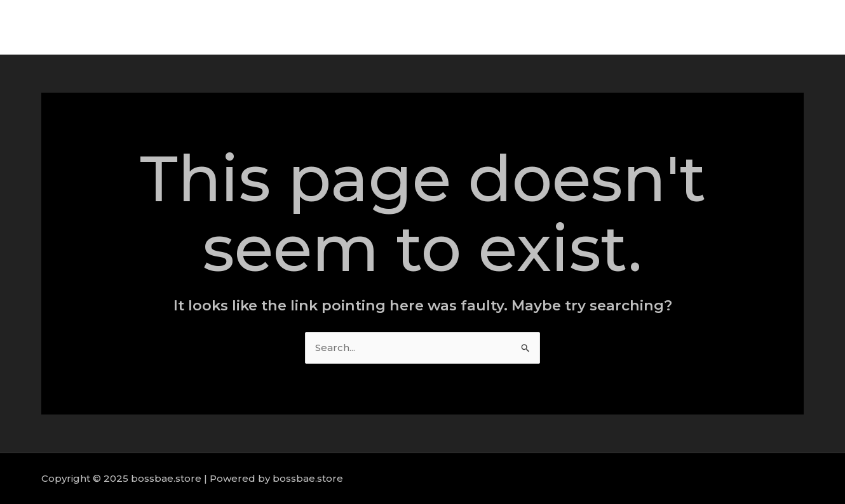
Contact (794, 27)
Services (673, 27)
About (619, 27)
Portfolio (734, 27)
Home (568, 27)
